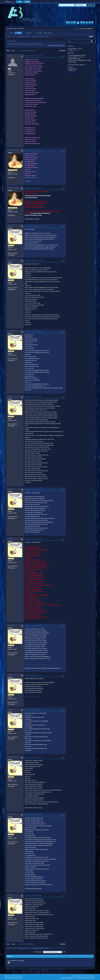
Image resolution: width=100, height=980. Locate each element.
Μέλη (72, 46)
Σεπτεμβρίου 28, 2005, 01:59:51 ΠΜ (33, 539)
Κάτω (8, 51)
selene (10, 56)
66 (31, 51)
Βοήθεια (79, 976)
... (20, 51)
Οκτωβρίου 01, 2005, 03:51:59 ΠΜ (33, 675)
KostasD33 (72, 72)
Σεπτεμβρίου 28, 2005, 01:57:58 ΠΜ (33, 332)
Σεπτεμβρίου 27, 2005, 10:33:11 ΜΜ (33, 56)
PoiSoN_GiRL (13, 150)
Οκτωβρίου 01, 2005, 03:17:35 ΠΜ (33, 626)
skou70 (10, 226)
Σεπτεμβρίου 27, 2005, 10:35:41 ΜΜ (33, 150)
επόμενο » (62, 45)
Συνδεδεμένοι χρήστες (78, 65)
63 (23, 51)
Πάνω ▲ (93, 976)
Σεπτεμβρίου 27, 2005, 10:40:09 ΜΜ (33, 188)
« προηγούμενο (52, 45)
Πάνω (8, 944)
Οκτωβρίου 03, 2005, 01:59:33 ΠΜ (33, 895)
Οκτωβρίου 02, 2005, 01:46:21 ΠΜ (33, 757)
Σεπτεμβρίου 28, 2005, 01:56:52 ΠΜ (33, 226)
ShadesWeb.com (18, 978)
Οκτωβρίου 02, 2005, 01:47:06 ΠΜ (33, 815)
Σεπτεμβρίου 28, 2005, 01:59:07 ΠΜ (33, 489)
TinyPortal (74, 976)
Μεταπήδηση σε (38, 952)
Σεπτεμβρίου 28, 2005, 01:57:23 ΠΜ (33, 261)
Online (9, 956)
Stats (69, 41)
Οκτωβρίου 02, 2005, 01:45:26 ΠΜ (33, 710)
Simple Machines (18, 976)
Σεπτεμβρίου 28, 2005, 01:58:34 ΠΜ (33, 397)
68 (34, 51)
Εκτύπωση (62, 51)
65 (28, 51)
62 (21, 51)
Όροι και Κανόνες (86, 976)
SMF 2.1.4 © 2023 (9, 976)
